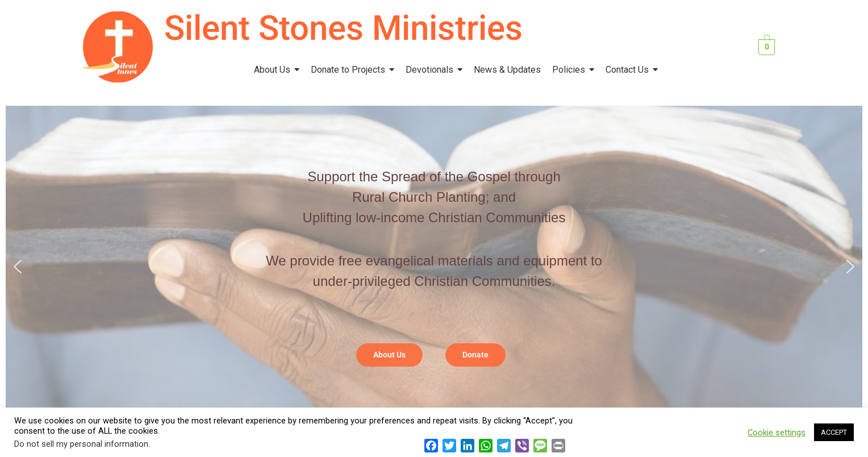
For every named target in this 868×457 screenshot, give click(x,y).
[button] (18, 267)
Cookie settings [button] (777, 433)
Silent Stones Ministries (343, 28)
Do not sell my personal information (81, 444)
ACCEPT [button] (834, 432)
